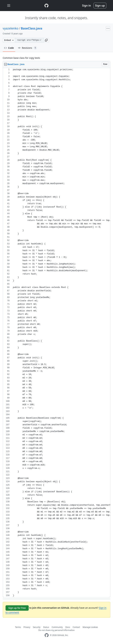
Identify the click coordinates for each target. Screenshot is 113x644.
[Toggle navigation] (9, 6)
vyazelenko (10, 28)
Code (9, 48)
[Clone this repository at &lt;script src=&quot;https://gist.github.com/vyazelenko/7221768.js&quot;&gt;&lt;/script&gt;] (29, 40)
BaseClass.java (32, 28)
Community (57, 627)
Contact (76, 627)
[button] (46, 40)
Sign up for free (17, 608)
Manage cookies (90, 627)
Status (46, 627)
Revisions (27, 48)
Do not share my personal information (56, 630)
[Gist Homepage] (46, 6)
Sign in (87, 6)
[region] (56, 333)
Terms (18, 627)
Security (37, 627)
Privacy (27, 627)
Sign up (100, 6)
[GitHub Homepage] (47, 635)
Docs (68, 627)
